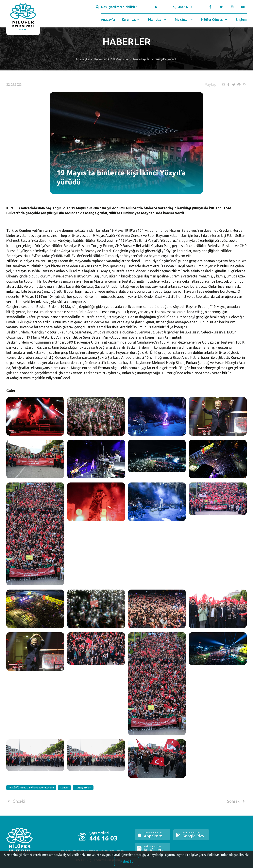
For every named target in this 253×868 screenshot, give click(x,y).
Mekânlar (184, 20)
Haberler (100, 59)
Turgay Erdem (83, 788)
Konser (64, 788)
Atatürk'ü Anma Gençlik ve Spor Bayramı (31, 788)
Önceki (16, 801)
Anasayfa (108, 20)
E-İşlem (241, 20)
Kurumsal (131, 20)
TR (155, 7)
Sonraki (237, 801)
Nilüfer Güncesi (215, 20)
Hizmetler (158, 20)
